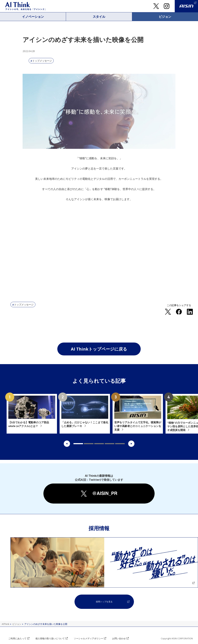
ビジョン (165, 17)
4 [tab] (110, 444)
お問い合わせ (119, 638)
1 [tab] (78, 444)
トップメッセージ (42, 61)
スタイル (99, 17)
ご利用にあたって (17, 638)
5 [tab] (120, 444)
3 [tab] (99, 444)
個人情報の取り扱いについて (50, 638)
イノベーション (33, 17)
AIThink (6, 624)
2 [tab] (89, 444)
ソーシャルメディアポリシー (89, 638)
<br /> (99, 250)
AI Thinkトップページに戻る (99, 349)
